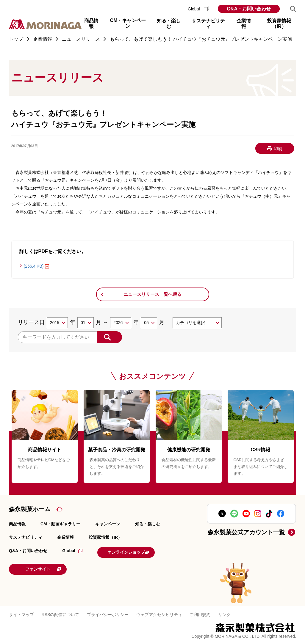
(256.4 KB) (34, 266)
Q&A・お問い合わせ (249, 9)
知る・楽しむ (148, 524)
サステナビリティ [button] (208, 23)
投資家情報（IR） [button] (279, 23)
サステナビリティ (26, 537)
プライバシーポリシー (108, 613)
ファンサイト (49, 568)
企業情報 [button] (244, 23)
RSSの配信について (61, 613)
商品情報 (17, 524)
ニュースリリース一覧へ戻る (152, 294)
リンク (224, 613)
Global (198, 9)
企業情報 (65, 537)
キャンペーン (108, 524)
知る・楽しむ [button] (169, 23)
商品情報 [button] (91, 23)
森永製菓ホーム (30, 509)
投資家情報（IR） (105, 537)
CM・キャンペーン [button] (128, 23)
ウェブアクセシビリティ (159, 613)
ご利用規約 (200, 613)
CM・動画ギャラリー (60, 524)
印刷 (278, 149)
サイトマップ (21, 613)
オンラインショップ (134, 552)
